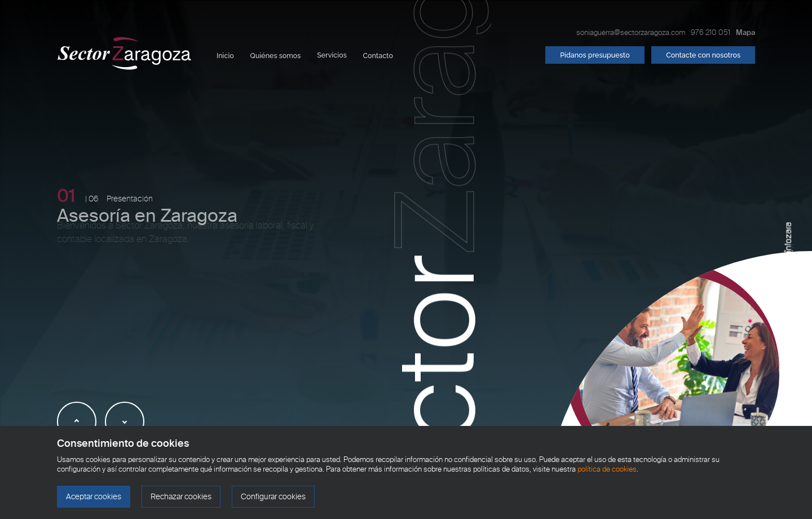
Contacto (378, 56)
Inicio (225, 56)
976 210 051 (710, 32)
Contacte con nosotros (703, 55)
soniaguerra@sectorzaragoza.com (631, 32)
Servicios (332, 55)
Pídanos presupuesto (595, 55)
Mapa (745, 32)
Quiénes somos (276, 56)
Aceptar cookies (94, 497)
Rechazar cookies (181, 497)
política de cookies (607, 469)
